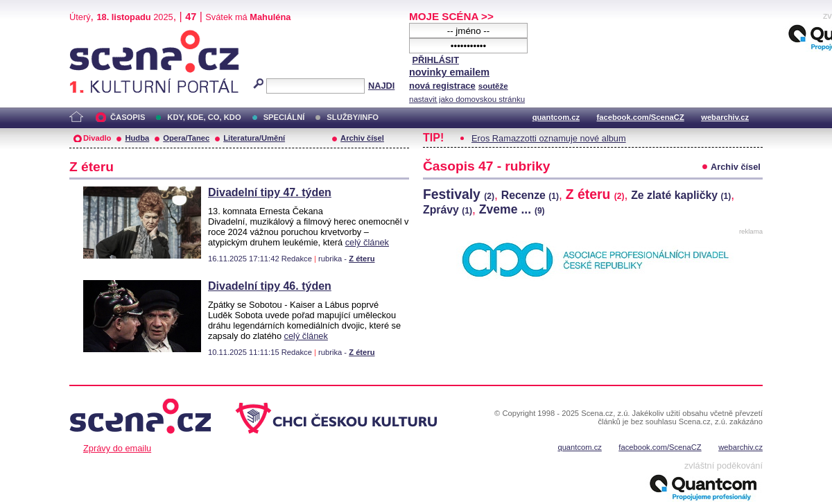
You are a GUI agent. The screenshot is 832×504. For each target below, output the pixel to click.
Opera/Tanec (186, 138)
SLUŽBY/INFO (353, 117)
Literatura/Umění (254, 138)
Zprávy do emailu (117, 448)
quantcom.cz (556, 117)
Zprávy (448, 210)
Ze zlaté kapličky (681, 195)
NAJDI (381, 86)
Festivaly (459, 194)
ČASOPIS (128, 117)
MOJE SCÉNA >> (451, 16)
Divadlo (97, 138)
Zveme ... (512, 209)
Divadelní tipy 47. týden (270, 192)
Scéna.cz (93, 36)
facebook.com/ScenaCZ (641, 117)
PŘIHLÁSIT (435, 60)
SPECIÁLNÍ (284, 117)
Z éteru (362, 259)
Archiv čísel (362, 138)
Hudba (137, 138)
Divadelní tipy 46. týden (270, 286)
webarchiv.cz (725, 117)
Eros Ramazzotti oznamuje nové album (549, 138)
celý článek (367, 242)
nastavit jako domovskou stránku (467, 99)
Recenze (530, 195)
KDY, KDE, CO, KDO (204, 117)
